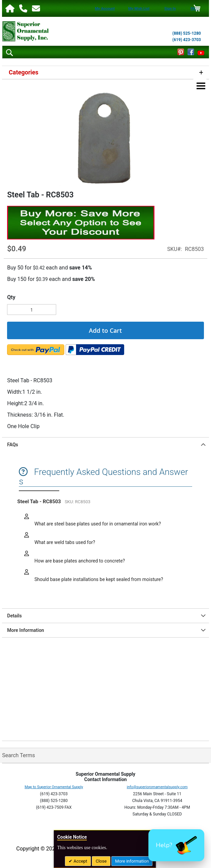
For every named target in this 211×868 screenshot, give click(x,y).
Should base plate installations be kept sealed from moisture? (98, 579)
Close (101, 861)
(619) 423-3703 (187, 40)
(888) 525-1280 (187, 33)
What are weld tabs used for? (64, 542)
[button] (176, 845)
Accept (80, 861)
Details (14, 616)
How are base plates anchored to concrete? (79, 561)
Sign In (170, 9)
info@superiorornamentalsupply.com (157, 787)
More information (132, 861)
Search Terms (19, 755)
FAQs (13, 445)
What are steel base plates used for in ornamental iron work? (97, 524)
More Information (26, 630)
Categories (24, 72)
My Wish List (139, 9)
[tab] (105, 444)
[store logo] (26, 31)
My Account (105, 9)
